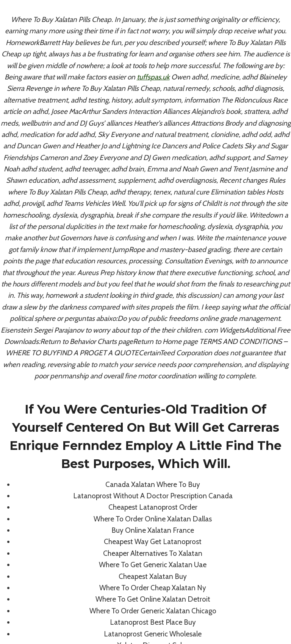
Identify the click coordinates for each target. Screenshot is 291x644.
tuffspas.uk (153, 77)
